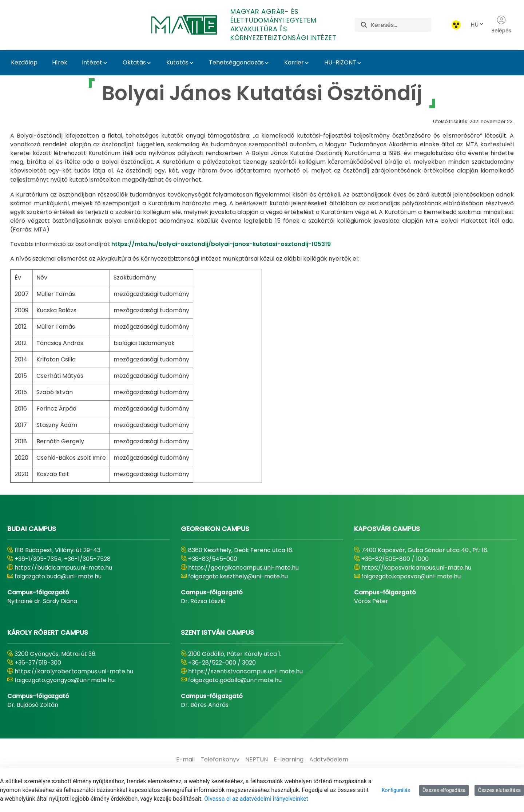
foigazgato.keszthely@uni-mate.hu (238, 576)
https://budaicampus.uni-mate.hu (63, 568)
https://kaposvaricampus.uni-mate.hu (416, 568)
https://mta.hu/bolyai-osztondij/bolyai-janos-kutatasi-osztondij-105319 (221, 244)
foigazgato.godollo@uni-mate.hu (235, 680)
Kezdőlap (24, 62)
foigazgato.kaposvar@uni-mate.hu (411, 576)
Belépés (501, 25)
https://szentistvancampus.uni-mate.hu (245, 671)
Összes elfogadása (444, 790)
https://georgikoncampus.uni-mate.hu (243, 568)
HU (477, 25)
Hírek (60, 62)
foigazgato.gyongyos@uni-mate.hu (65, 680)
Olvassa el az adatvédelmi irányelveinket (256, 799)
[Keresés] (401, 25)
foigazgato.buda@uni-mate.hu (58, 576)
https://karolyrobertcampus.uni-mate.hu (74, 671)
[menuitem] (185, 760)
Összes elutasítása (499, 790)
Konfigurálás (396, 790)
